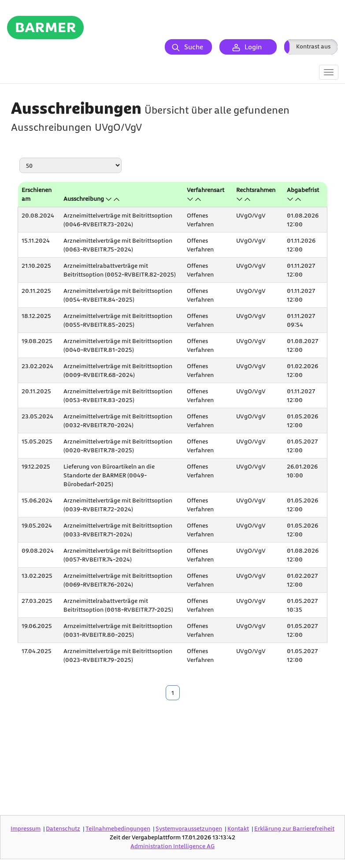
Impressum (26, 828)
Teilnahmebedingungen (118, 828)
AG (172, 846)
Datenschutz (63, 828)
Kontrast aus (313, 46)
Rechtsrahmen (256, 190)
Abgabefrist (303, 190)
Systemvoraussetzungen (189, 828)
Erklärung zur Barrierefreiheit (294, 828)
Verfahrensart (206, 190)
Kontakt (238, 828)
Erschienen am (37, 194)
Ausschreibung (84, 198)
